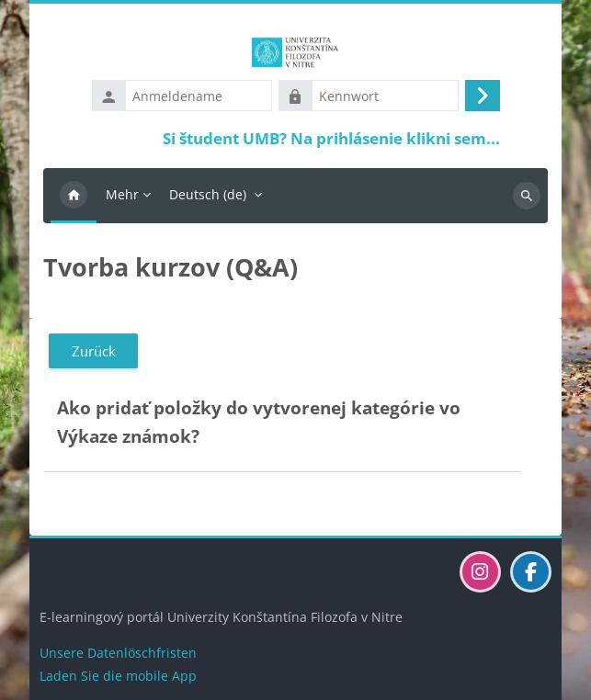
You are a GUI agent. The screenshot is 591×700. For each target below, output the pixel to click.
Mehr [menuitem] (122, 194)
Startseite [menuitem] (74, 196)
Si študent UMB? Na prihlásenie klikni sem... (331, 138)
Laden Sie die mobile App (118, 676)
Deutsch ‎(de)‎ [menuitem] (208, 194)
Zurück (94, 351)
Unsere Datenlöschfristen (118, 653)
